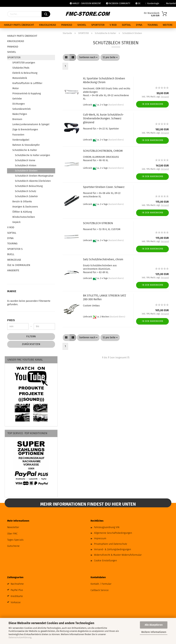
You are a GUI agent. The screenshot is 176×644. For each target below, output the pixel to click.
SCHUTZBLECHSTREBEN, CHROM (103, 151)
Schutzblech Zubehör (26, 196)
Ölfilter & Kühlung (22, 212)
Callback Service (100, 590)
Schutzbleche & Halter (25, 150)
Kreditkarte (17, 596)
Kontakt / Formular (101, 584)
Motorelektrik (20, 78)
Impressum (100, 538)
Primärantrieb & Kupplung (27, 94)
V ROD (113, 25)
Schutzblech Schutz (26, 191)
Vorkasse (16, 602)
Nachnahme (17, 584)
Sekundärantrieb (21, 109)
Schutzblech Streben (26, 171)
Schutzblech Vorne (25, 160)
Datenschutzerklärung (20, 637)
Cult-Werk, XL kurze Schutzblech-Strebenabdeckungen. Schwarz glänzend (103, 119)
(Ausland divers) (116, 105)
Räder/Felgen (20, 114)
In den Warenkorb (153, 104)
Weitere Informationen (154, 632)
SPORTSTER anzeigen (24, 63)
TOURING (153, 25)
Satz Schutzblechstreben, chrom (103, 259)
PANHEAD (67, 25)
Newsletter (13, 527)
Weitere (168, 25)
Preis (11, 320)
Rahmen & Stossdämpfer (26, 145)
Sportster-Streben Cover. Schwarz (104, 187)
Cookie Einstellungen (105, 561)
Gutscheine (13, 546)
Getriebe (17, 99)
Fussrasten (18, 135)
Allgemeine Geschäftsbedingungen (113, 533)
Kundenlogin (152, 3)
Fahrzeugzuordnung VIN (107, 527)
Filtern (31, 336)
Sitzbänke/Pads (21, 68)
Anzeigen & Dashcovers (25, 207)
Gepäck (16, 222)
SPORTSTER (98, 25)
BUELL (11, 254)
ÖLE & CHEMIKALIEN (19, 265)
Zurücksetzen (31, 344)
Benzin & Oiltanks (22, 202)
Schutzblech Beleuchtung (29, 186)
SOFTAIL (126, 25)
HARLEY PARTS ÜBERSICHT (19, 25)
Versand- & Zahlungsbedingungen (112, 549)
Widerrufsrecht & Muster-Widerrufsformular (118, 555)
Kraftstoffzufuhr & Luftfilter (27, 83)
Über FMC (12, 534)
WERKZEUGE (14, 260)
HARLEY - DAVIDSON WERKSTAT (85, 3)
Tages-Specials (15, 540)
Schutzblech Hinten (26, 166)
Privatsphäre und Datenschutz (111, 544)
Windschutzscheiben (24, 217)
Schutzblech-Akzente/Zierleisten (33, 181)
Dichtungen (19, 104)
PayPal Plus (17, 590)
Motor (16, 88)
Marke (12, 291)
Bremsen (17, 119)
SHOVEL (82, 25)
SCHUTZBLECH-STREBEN (98, 223)
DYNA (139, 25)
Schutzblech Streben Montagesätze (34, 176)
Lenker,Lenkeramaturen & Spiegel (31, 124)
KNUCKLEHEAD (48, 25)
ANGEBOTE (13, 270)
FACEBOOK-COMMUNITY (118, 3)
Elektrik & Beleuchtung (25, 73)
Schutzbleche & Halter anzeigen (32, 155)
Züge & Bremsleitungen (25, 130)
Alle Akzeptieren (154, 625)
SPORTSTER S (15, 249)
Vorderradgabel (21, 140)
